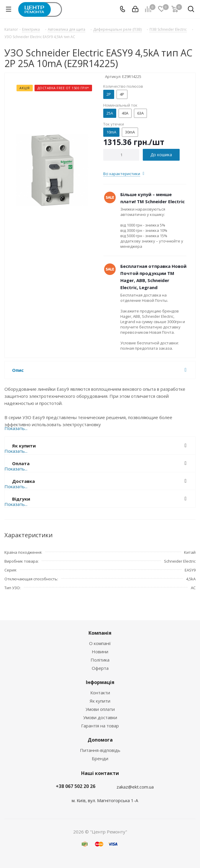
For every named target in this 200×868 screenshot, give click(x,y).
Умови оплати (100, 709)
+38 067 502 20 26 (76, 786)
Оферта (100, 668)
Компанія (100, 633)
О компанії (100, 643)
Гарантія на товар (100, 726)
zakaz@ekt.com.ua (135, 787)
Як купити (100, 701)
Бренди (100, 758)
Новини (100, 652)
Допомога (100, 740)
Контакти (100, 693)
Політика (100, 660)
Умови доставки (100, 717)
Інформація (100, 682)
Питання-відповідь (100, 750)
